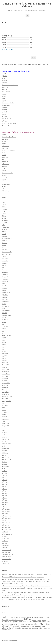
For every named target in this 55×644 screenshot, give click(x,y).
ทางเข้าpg (5, 453)
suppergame (6, 423)
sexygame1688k (7, 401)
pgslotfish (5, 358)
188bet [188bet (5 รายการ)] (10, 617)
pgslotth (5, 360)
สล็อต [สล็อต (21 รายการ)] (42, 624)
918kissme (5, 223)
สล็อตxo (4, 500)
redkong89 (5, 376)
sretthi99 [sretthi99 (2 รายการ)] (31, 622)
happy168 (5, 277)
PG (3, 331)
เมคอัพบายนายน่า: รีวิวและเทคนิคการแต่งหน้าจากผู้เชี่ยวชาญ (28, 5)
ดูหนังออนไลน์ (6, 105)
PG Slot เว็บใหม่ (6, 335)
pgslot (4, 101)
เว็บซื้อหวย (5, 541)
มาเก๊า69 (5, 473)
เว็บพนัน (4, 543)
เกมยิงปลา (5, 532)
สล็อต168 (5, 480)
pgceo (4, 342)
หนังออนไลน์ (6, 525)
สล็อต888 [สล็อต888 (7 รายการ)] (21, 626)
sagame (4, 80)
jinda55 (4, 286)
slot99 (4, 141)
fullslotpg (5, 268)
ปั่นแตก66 (5, 117)
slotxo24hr (5, 162)
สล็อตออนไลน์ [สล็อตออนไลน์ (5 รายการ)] (40, 626)
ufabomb (5, 437)
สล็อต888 (5, 493)
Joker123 (5, 290)
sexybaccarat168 (7, 396)
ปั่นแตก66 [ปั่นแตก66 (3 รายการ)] (30, 624)
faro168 (4, 265)
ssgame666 (5, 419)
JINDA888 (5, 153)
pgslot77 (5, 356)
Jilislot (4, 284)
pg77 (4, 340)
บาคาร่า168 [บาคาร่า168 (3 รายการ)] (24, 624)
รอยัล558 (5, 475)
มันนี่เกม (5, 471)
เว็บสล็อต (5, 548)
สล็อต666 (5, 489)
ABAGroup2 (6, 227)
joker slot (5, 189)
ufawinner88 (6, 439)
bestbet (4, 243)
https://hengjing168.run (9, 137)
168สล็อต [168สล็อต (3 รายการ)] (5, 617)
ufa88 (4, 430)
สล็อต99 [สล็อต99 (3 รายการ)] (48, 624)
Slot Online (5, 405)
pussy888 (5, 87)
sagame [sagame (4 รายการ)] (20, 622)
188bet (4, 207)
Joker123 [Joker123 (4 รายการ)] (5, 620)
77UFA (4, 214)
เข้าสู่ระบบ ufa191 (7, 534)
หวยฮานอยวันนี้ (6, 530)
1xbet (4, 168)
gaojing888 (5, 272)
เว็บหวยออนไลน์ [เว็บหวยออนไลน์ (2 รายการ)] (46, 628)
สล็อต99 (4, 496)
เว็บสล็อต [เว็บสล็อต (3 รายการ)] (40, 628)
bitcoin (4, 245)
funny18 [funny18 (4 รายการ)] (28, 617)
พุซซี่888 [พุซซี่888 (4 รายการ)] (36, 624)
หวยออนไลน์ (6, 126)
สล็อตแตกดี (5, 521)
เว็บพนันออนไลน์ (7, 545)
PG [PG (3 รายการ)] (18, 620)
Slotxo (4, 410)
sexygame (5, 399)
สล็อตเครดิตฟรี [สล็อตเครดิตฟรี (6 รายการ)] (8, 628)
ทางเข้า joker (6, 186)
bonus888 (5, 250)
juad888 (4, 297)
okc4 (4, 324)
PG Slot (4, 333)
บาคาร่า (4, 159)
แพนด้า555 (5, 561)
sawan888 (5, 385)
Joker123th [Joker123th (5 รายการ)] (13, 620)
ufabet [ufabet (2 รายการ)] (48, 622)
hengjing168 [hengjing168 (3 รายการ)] (41, 617)
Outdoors (5, 326)
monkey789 (6, 320)
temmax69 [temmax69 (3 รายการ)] (43, 622)
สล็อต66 (4, 487)
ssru (3, 421)
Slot (3, 403)
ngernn (4, 322)
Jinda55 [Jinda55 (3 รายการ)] (47, 617)
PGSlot (4, 351)
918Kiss (4, 218)
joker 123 (5, 83)
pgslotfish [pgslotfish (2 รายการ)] (39, 620)
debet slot (5, 259)
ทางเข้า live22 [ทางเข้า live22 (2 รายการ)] (5, 624)
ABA (3, 225)
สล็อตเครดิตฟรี (6, 511)
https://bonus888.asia (8, 150)
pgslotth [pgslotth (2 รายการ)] (44, 620)
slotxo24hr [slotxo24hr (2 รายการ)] (25, 622)
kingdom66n (6, 302)
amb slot (5, 236)
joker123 (5, 76)
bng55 (4, 247)
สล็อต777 (5, 491)
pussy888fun (6, 369)
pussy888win (6, 374)
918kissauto (6, 220)
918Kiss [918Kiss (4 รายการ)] (16, 617)
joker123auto (6, 293)
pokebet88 (5, 363)
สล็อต (4, 478)
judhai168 (5, 148)
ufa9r (4, 435)
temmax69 (5, 428)
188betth (5, 209)
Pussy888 (5, 367)
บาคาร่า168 (5, 457)
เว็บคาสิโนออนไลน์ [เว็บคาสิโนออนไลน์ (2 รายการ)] (33, 628)
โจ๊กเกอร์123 (6, 191)
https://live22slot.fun (8, 103)
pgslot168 (5, 354)
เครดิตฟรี (5, 536)
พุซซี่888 (5, 89)
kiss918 (4, 304)
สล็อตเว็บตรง (6, 121)
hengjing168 (6, 279)
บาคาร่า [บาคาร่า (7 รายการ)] (17, 624)
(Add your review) (8, 50)
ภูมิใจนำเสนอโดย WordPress (10, 641)
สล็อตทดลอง (6, 164)
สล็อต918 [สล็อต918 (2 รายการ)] (27, 627)
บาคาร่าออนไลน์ (7, 119)
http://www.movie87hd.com (10, 85)
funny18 (5, 270)
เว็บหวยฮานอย (6, 552)
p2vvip (4, 329)
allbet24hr (5, 229)
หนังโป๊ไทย (5, 166)
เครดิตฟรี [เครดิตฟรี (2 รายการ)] (26, 628)
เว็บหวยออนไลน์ (7, 550)
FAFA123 (5, 263)
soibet (4, 414)
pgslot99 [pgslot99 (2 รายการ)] (34, 620)
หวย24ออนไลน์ (6, 527)
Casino (4, 256)
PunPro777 (5, 365)
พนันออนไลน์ (6, 466)
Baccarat (5, 241)
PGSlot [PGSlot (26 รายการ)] (28, 619)
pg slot (4, 94)
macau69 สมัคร (7, 315)
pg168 (4, 338)
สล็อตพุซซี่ (5, 502)
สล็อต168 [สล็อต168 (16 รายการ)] (7, 626)
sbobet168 (5, 387)
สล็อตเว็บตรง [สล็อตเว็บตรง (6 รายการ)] (19, 628)
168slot (4, 202)
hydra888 (5, 281)
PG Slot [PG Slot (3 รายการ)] (21, 620)
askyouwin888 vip (7, 238)
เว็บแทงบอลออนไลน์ (8, 554)
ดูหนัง (4, 78)
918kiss (4, 74)
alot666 (4, 234)
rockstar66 (5, 378)
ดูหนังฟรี (5, 107)
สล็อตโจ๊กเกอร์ (6, 523)
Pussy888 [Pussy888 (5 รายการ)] (14, 621)
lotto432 (5, 313)
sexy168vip (5, 392)
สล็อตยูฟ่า (5, 505)
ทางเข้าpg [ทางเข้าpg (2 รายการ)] (11, 624)
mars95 (4, 317)
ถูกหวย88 (5, 451)
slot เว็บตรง (5, 139)
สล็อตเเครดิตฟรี (6, 518)
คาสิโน (4, 442)
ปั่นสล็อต (5, 462)
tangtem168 (6, 426)
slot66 (4, 144)
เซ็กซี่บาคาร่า (6, 539)
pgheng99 (5, 347)
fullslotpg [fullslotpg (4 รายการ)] (22, 617)
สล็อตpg (4, 498)
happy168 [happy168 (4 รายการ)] (34, 617)
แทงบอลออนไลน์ (7, 557)
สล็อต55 (4, 484)
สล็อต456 (5, 482)
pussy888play (6, 372)
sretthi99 (5, 417)
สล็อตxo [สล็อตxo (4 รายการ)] (32, 626)
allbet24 (4, 177)
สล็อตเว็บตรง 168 (7, 516)
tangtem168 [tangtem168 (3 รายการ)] (37, 622)
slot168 (4, 408)
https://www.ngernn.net (9, 123)
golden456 (5, 275)
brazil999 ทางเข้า (7, 252)
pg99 (4, 98)
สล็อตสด (5, 507)
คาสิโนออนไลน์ (6, 444)
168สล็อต (5, 205)
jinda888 (5, 288)
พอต (3, 469)
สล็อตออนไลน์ (6, 509)
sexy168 (5, 390)
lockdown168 (6, 311)
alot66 (4, 232)
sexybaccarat (6, 92)
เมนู (28, 15)
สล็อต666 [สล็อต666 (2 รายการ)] (15, 627)
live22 (4, 308)
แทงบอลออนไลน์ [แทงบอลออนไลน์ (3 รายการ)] (7, 630)
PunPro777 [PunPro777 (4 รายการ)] (6, 622)
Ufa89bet (5, 432)
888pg (4, 216)
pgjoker (4, 349)
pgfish (4, 344)
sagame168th (6, 383)
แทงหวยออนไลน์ (7, 559)
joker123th (5, 295)
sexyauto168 (6, 394)
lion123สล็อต (6, 306)
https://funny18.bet (8, 173)
